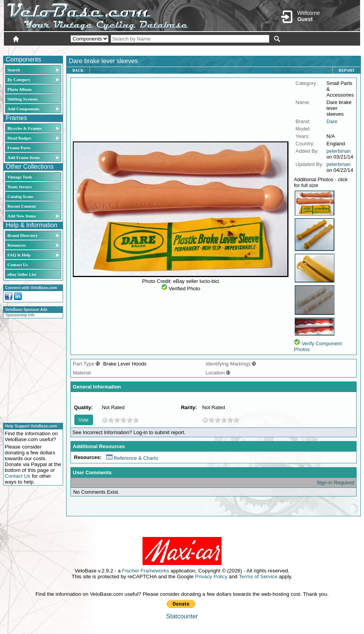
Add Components (23, 109)
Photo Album (19, 89)
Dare (332, 121)
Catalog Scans (20, 196)
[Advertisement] (31, 369)
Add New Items (22, 216)
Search (14, 70)
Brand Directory (23, 235)
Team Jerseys (20, 187)
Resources (17, 245)
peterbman (339, 151)
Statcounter (182, 616)
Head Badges (19, 138)
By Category (19, 79)
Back (78, 70)
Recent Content (22, 206)
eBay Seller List (22, 274)
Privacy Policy (211, 577)
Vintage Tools (20, 177)
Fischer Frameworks (146, 571)
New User (317, 49)
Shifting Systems (23, 99)
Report (347, 70)
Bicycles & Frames (25, 128)
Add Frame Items (24, 157)
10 (136, 420)
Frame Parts (19, 148)
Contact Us (18, 265)
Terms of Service (258, 577)
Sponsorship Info (20, 315)
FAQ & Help (19, 255)
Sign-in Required (335, 483)
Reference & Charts (132, 458)
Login (291, 49)
